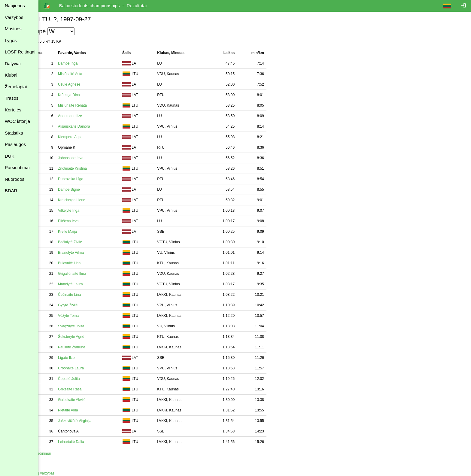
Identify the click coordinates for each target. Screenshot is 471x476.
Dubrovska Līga (85, 179)
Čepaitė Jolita (83, 379)
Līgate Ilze (80, 358)
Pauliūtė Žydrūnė (86, 347)
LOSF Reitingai (20, 52)
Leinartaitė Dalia (85, 442)
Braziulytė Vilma (85, 253)
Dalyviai (13, 64)
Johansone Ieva (85, 158)
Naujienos (15, 6)
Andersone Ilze (84, 116)
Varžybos (14, 17)
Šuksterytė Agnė (85, 337)
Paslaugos (15, 144)
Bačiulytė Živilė (84, 242)
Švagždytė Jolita (85, 326)
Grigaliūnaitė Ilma (86, 274)
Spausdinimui (54, 453)
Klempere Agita (84, 137)
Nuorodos (15, 179)
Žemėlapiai (16, 87)
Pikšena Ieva (82, 221)
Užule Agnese (83, 84)
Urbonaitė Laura (85, 368)
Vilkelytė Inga (83, 211)
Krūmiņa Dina (83, 95)
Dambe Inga (82, 63)
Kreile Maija (82, 232)
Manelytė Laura (85, 284)
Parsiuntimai (17, 167)
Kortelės (13, 110)
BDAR (11, 191)
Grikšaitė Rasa (84, 389)
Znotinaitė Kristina (87, 168)
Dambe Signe (83, 189)
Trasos (12, 98)
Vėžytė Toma (82, 316)
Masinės (13, 29)
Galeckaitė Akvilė (86, 400)
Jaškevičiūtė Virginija (89, 421)
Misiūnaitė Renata (87, 105)
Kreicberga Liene (86, 200)
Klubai (11, 75)
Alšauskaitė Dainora (88, 126)
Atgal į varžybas (56, 473)
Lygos (11, 40)
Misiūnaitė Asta (84, 74)
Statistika (14, 133)
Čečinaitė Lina (84, 295)
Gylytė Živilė (82, 305)
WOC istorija (17, 121)
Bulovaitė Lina (83, 263)
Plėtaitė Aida (82, 410)
